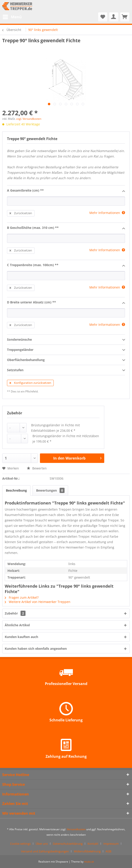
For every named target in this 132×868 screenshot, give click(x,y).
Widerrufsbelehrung (87, 851)
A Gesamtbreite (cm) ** (66, 191)
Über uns (42, 844)
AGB (108, 851)
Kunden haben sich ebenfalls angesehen (36, 649)
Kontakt (93, 844)
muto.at (89, 862)
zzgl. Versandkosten (29, 119)
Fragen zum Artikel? (22, 597)
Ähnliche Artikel (17, 625)
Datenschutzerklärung (68, 844)
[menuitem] (12, 17)
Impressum (111, 844)
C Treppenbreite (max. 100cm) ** (66, 265)
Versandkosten (76, 829)
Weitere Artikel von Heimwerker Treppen (38, 602)
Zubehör (15, 613)
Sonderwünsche (66, 340)
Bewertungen (50, 490)
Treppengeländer (66, 350)
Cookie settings (20, 844)
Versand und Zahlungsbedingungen (45, 851)
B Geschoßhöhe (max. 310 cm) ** (66, 228)
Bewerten (37, 468)
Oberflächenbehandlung (66, 360)
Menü (12, 16)
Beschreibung (16, 490)
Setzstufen (66, 370)
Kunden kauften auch (21, 637)
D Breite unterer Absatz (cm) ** (66, 303)
